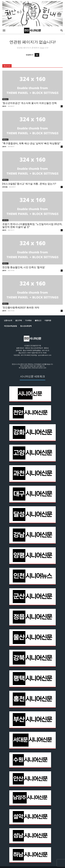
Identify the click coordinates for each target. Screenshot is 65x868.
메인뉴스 (5, 99)
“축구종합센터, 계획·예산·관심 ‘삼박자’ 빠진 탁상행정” (31, 143)
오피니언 (5, 220)
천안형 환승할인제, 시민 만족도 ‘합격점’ (24, 267)
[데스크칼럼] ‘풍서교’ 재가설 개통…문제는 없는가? (29, 184)
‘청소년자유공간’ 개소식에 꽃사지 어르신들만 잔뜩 (30, 103)
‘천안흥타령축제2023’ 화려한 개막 (21, 308)
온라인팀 (5, 187)
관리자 (4, 106)
